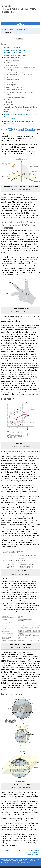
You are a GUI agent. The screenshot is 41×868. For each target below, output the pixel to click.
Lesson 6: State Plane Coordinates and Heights (20, 107)
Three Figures (11, 85)
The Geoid (10, 82)
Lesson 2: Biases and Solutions (14, 50)
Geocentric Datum (12, 80)
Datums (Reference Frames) (16, 72)
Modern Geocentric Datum (15, 87)
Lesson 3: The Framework (13, 53)
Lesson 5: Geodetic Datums (13, 57)
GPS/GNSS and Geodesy (15, 65)
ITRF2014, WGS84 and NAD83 (17, 97)
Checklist (9, 63)
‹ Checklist (5, 850)
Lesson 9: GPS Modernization (14, 119)
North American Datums (15, 90)
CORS (8, 99)
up (20, 850)
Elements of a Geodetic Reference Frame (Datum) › (32, 852)
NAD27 (8, 77)
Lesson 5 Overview (13, 60)
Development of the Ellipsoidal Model (19, 75)
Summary (9, 104)
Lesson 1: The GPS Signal (12, 47)
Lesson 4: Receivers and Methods (15, 55)
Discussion (10, 102)
